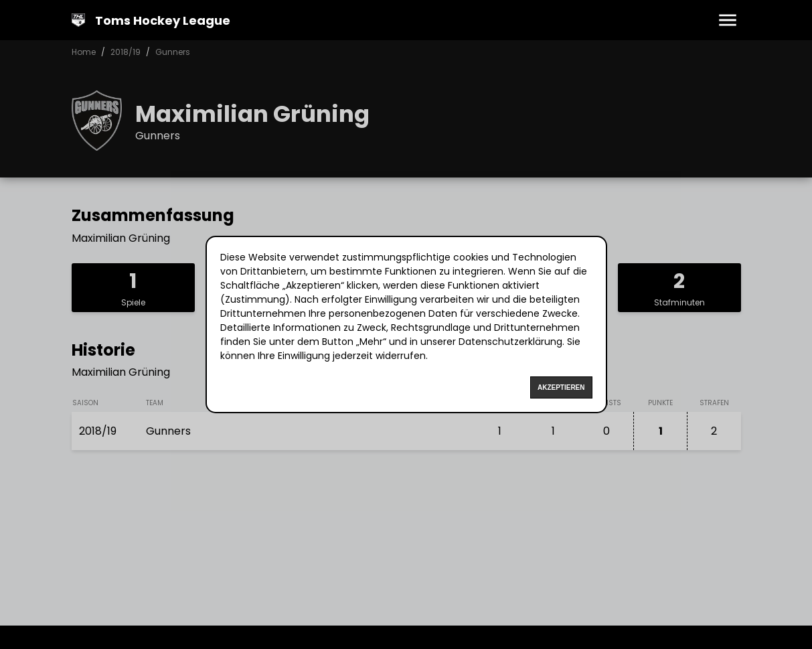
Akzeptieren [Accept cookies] (561, 387)
